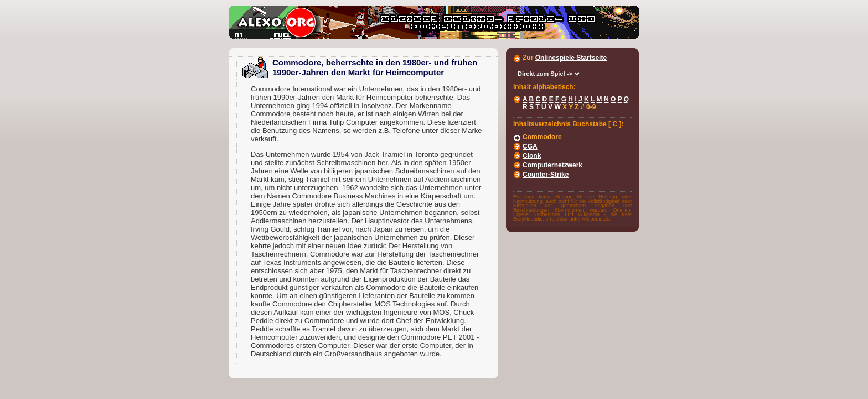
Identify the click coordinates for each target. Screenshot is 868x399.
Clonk (532, 156)
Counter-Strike (546, 175)
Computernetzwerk (552, 165)
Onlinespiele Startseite (571, 58)
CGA (530, 146)
